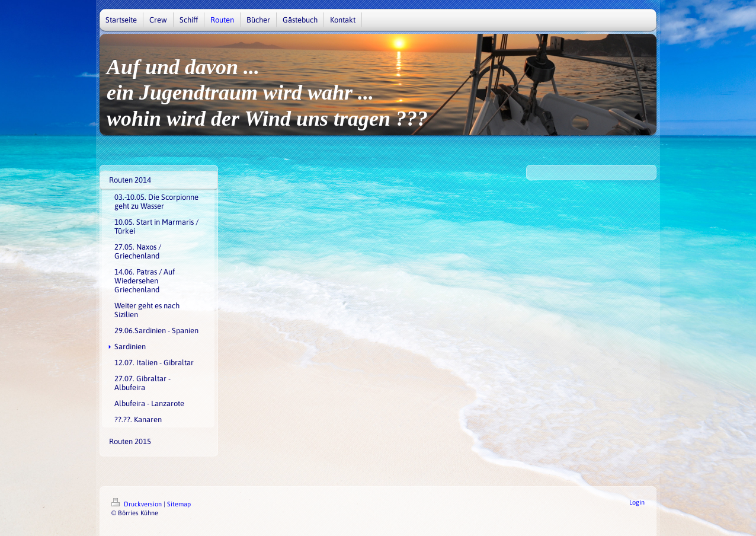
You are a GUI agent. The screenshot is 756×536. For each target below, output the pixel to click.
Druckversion (137, 504)
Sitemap (179, 504)
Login (637, 502)
